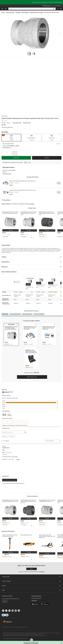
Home (3, 12)
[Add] (59, 183)
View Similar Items (27, 123)
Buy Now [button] (47, 158)
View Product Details (17, 123)
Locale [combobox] (12, 436)
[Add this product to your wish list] (15, 153)
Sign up (5, 601)
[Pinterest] (16, 611)
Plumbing (18, 12)
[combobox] (54, 441)
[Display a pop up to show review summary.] (19, 183)
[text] (10, 235)
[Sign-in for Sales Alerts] (7, 127)
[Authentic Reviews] (8, 392)
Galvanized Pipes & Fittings (36, 12)
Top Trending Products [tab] (27, 314)
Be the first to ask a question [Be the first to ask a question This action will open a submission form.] (10, 480)
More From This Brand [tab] (39, 314)
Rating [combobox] (5, 436)
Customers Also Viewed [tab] (15, 314)
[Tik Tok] (19, 611)
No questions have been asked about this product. (13, 483)
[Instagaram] (9, 611)
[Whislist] (58, 9)
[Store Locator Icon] (44, 6)
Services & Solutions (32, 581)
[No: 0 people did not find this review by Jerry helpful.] (12, 459)
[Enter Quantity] (7, 153)
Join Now (42, 572)
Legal (32, 590)
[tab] (11, 138)
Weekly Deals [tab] (5, 314)
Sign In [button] (31, 569)
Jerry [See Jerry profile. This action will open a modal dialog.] (4, 450)
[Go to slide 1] (29, 54)
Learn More (60, 2)
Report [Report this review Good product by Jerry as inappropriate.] (18, 459)
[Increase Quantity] (11, 153)
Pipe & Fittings (25, 12)
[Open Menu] (2, 9)
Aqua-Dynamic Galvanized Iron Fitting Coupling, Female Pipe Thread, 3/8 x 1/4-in (30, 118)
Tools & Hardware (10, 12)
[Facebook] (3, 611)
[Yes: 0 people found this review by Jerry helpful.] (9, 459)
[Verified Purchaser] (7, 452)
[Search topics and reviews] (14, 432)
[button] (54, 9)
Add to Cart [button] (16, 158)
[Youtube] (13, 611)
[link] (6, 123)
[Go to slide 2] (34, 54)
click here (32, 204)
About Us (32, 586)
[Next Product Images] (61, 33)
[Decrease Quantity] (3, 153)
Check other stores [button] (7, 147)
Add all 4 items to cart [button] (32, 377)
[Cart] (61, 9)
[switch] (15, 282)
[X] (6, 611)
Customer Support (32, 577)
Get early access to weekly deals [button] (31, 643)
